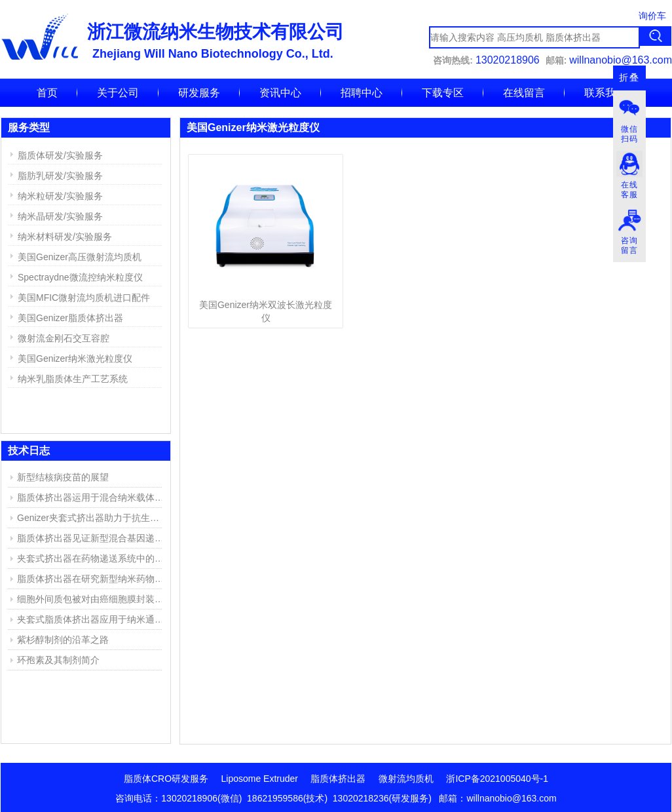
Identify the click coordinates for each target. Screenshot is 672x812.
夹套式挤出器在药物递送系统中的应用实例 (92, 558)
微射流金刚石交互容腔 (64, 338)
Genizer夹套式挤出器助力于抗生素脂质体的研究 (92, 518)
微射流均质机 (406, 779)
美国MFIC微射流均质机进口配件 (84, 298)
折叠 (629, 78)
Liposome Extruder (260, 779)
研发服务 (199, 93)
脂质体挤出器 (338, 779)
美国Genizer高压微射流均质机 (80, 257)
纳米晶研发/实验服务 (60, 216)
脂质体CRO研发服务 (166, 779)
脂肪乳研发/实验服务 (60, 176)
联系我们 (605, 93)
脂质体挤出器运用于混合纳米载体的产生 (92, 497)
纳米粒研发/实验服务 (60, 196)
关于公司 (118, 93)
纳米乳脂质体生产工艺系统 (73, 379)
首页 (47, 93)
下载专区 (443, 93)
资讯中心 (280, 93)
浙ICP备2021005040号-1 (497, 779)
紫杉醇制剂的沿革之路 (63, 640)
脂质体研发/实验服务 (60, 155)
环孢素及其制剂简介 (58, 660)
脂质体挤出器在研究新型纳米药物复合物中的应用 (92, 579)
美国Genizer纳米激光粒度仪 (75, 358)
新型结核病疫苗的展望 (63, 477)
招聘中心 (362, 93)
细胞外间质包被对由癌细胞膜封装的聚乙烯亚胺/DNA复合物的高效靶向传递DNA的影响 (92, 599)
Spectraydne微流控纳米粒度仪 (80, 277)
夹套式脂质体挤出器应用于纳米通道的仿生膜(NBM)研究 (92, 619)
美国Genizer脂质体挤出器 (70, 318)
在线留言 (524, 93)
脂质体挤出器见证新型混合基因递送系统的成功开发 (92, 538)
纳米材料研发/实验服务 (65, 237)
